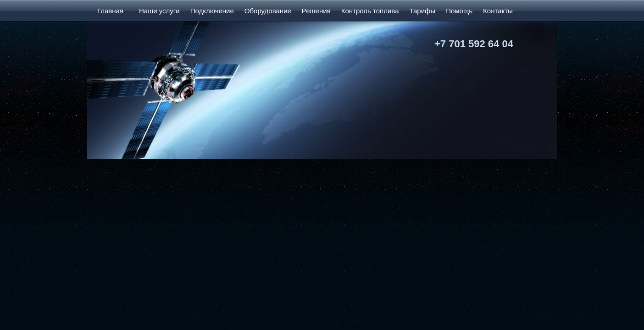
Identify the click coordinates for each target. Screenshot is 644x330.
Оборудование (268, 11)
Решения (316, 11)
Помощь (459, 11)
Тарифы (422, 11)
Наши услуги (159, 11)
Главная (110, 11)
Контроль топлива (370, 11)
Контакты (498, 11)
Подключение (212, 11)
